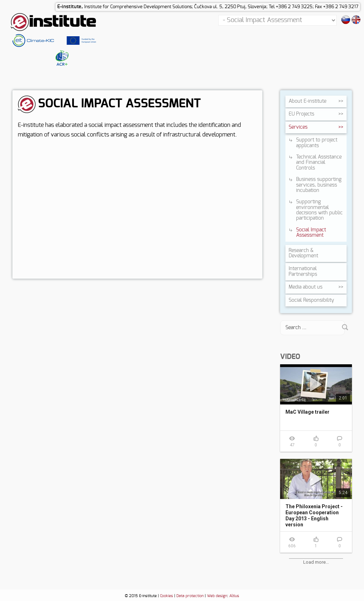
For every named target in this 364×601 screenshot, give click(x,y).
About (307, 102)
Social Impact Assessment (311, 233)
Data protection (190, 596)
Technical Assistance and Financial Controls (319, 163)
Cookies (167, 596)
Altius (234, 596)
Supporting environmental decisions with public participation (319, 210)
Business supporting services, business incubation (319, 185)
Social (311, 301)
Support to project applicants (317, 143)
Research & (303, 254)
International (303, 272)
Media (306, 288)
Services (298, 128)
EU (301, 114)
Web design (217, 596)
